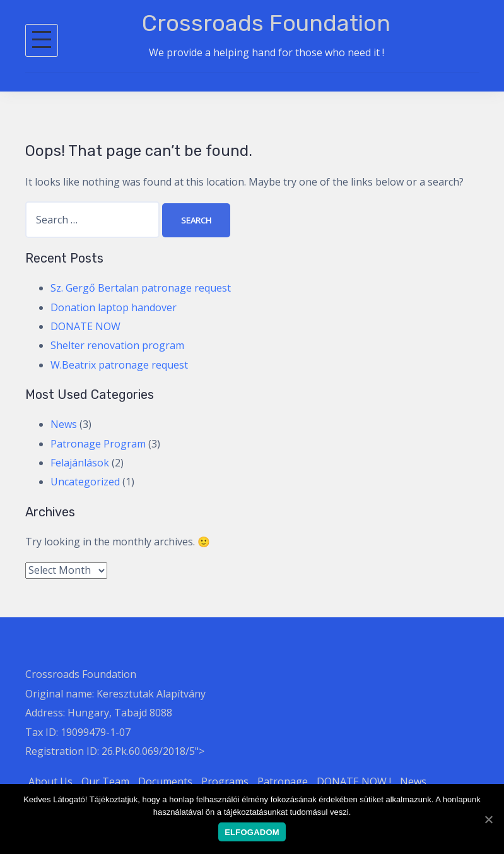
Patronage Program (98, 444)
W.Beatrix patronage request (119, 365)
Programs (225, 781)
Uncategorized (85, 482)
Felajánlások (80, 463)
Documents (165, 781)
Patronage (283, 781)
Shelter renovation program (117, 345)
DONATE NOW (85, 326)
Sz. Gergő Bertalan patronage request (141, 288)
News (64, 424)
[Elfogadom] (488, 819)
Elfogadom (252, 832)
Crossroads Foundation (266, 23)
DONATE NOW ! (354, 781)
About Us (50, 781)
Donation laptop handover (114, 307)
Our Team (105, 781)
